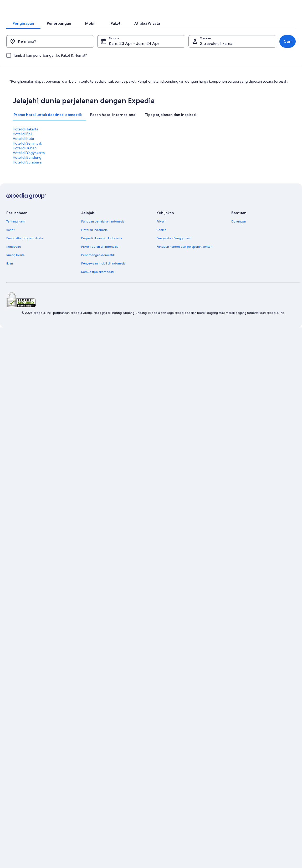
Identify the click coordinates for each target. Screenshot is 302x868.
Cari (281, 58)
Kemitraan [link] (14, 254)
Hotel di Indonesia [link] (94, 237)
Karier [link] (10, 237)
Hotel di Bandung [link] (169, 170)
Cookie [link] (161, 237)
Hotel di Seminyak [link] (240, 165)
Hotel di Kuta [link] (165, 165)
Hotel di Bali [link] (93, 165)
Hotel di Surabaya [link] (239, 170)
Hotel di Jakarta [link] (25, 165)
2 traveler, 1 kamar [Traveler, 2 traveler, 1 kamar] (215, 60)
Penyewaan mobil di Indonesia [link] (103, 271)
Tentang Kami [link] (16, 229)
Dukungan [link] (239, 229)
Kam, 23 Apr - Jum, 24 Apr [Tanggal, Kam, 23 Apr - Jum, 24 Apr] (136, 60)
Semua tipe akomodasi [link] (98, 279)
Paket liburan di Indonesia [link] (100, 254)
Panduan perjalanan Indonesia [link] (103, 229)
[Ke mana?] (54, 58)
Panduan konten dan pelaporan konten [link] (184, 254)
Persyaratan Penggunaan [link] (174, 246)
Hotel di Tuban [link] (25, 170)
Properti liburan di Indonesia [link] (102, 246)
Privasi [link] (161, 229)
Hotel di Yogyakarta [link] (99, 170)
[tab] (88, 31)
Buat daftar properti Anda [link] (25, 246)
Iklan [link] (10, 271)
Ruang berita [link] (15, 263)
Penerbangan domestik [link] (98, 263)
